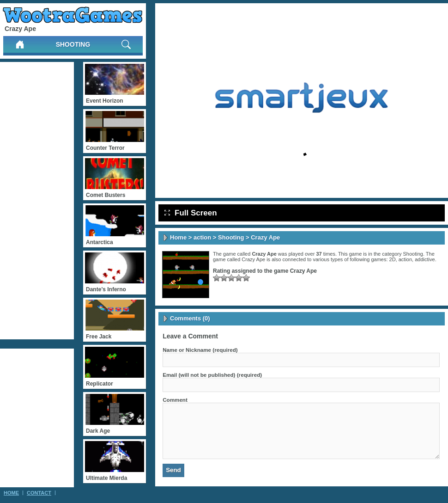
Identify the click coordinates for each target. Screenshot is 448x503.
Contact (39, 493)
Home (178, 237)
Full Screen (191, 213)
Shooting (73, 44)
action (202, 237)
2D (393, 259)
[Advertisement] (37, 201)
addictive (425, 259)
